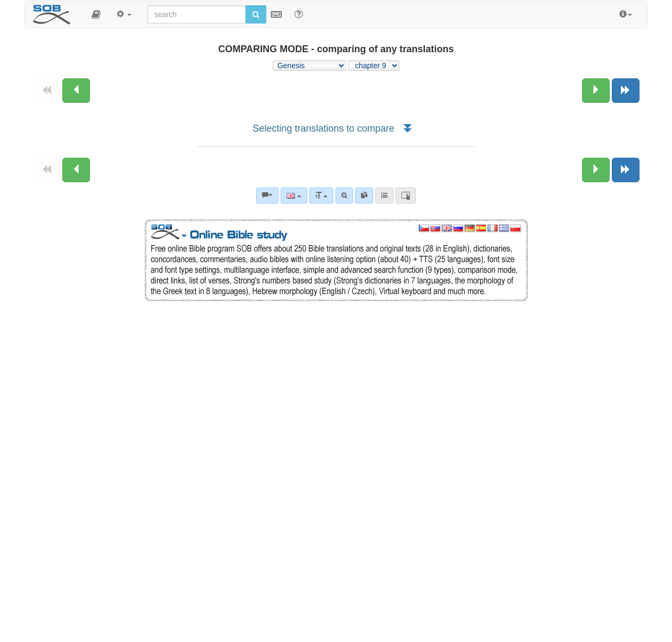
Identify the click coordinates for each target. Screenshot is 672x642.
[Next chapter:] (596, 91)
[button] (96, 14)
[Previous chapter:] (76, 91)
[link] (364, 196)
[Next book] (626, 91)
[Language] (294, 196)
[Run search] (256, 14)
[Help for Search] (299, 14)
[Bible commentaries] (267, 196)
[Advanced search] (344, 196)
